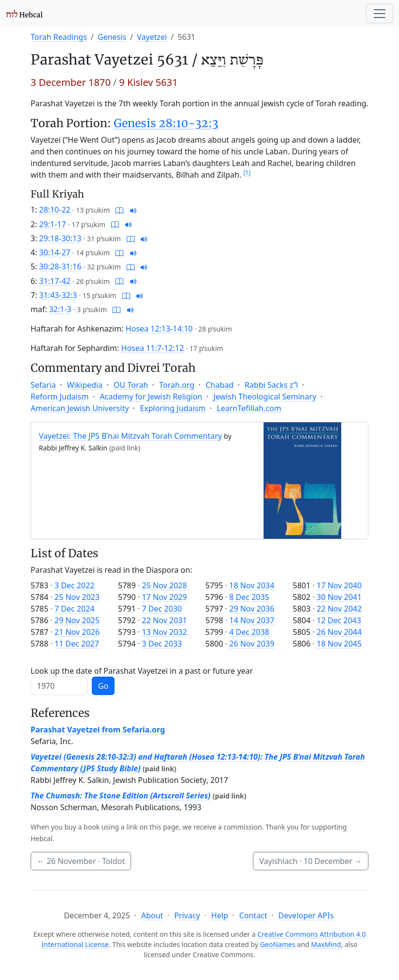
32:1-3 (60, 309)
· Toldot (81, 861)
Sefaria (43, 385)
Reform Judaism (60, 397)
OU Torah (131, 385)
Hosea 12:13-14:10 (159, 329)
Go (103, 686)
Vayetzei (152, 37)
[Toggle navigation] (380, 14)
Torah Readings (59, 37)
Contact (253, 915)
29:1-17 (53, 224)
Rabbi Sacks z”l (271, 385)
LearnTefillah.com (249, 408)
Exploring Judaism (173, 408)
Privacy (187, 915)
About (152, 915)
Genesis (112, 37)
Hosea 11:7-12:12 (153, 348)
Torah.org (177, 385)
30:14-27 (55, 252)
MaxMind (326, 944)
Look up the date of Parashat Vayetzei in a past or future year (142, 671)
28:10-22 (55, 210)
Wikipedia (85, 385)
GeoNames (278, 944)
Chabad (219, 385)
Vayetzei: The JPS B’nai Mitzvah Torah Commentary (130, 436)
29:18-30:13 (60, 238)
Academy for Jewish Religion (151, 397)
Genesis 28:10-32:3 (166, 123)
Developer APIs (306, 915)
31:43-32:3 (58, 295)
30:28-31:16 (60, 266)
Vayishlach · (311, 861)
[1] (247, 173)
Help (220, 915)
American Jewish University (80, 408)
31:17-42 (55, 281)
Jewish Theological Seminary (265, 397)
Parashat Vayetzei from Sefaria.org (98, 730)
